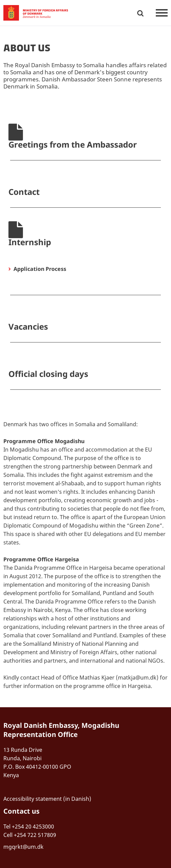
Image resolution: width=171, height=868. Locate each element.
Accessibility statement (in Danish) (47, 799)
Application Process (40, 269)
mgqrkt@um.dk (23, 847)
